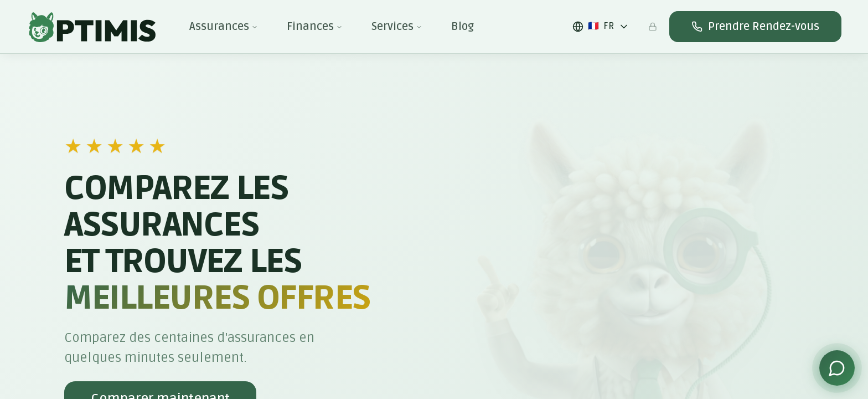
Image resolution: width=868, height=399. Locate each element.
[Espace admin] (653, 27)
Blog (463, 27)
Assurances (224, 27)
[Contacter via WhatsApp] (837, 368)
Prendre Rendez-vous (755, 27)
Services (397, 27)
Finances (315, 27)
